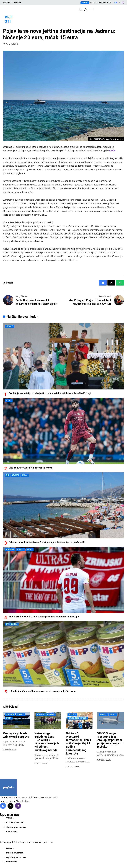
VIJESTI (9, 19)
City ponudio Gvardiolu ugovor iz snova (30, 468)
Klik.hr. (113, 151)
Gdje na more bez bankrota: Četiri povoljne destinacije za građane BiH (47, 542)
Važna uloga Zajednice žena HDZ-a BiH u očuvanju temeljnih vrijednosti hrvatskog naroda (47, 742)
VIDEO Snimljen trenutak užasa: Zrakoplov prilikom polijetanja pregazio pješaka (110, 740)
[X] (119, 3)
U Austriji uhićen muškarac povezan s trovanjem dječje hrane (42, 691)
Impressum (12, 832)
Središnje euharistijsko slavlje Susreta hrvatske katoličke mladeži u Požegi (50, 393)
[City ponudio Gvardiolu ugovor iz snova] (64, 431)
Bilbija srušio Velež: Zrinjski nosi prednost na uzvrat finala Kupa (44, 617)
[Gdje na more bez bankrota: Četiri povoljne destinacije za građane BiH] (64, 505)
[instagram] (123, 3)
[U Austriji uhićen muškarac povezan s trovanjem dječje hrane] (64, 654)
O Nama (7, 3)
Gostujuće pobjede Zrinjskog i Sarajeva (16, 735)
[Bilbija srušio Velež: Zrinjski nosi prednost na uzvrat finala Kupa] (64, 580)
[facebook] (116, 3)
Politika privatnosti (15, 822)
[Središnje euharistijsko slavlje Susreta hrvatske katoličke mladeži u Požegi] (64, 356)
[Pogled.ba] (9, 788)
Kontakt (17, 3)
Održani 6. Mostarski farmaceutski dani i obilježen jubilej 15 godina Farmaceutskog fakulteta (78, 743)
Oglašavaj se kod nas (16, 827)
